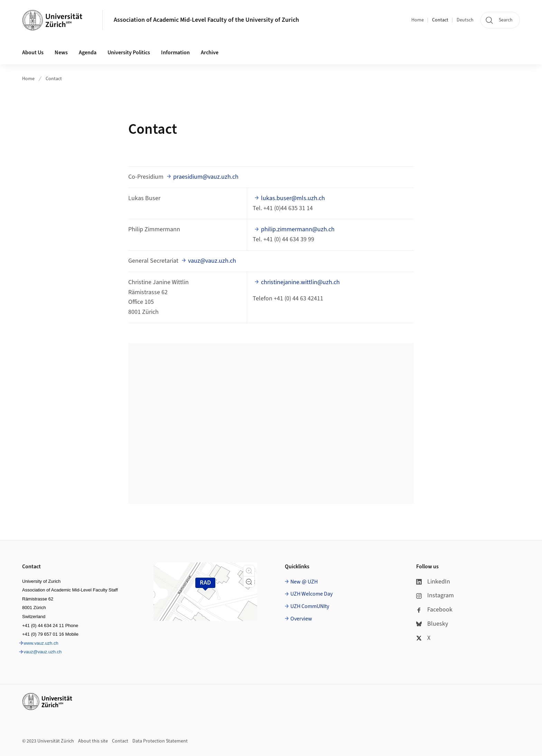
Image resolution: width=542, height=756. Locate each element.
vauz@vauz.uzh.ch (212, 261)
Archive (210, 53)
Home (418, 20)
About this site (93, 741)
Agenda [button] (88, 53)
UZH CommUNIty (310, 606)
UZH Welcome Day (311, 594)
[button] (249, 571)
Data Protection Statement (160, 741)
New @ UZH (304, 582)
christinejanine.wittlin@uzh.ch (300, 282)
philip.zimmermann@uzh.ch (298, 229)
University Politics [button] (129, 53)
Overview (301, 619)
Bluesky (432, 624)
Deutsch (465, 20)
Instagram (435, 595)
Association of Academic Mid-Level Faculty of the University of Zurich (206, 20)
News (61, 53)
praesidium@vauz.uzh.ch (206, 177)
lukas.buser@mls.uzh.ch (293, 198)
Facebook (434, 610)
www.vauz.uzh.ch (41, 643)
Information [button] (175, 53)
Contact (440, 20)
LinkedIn (433, 582)
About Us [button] (33, 53)
